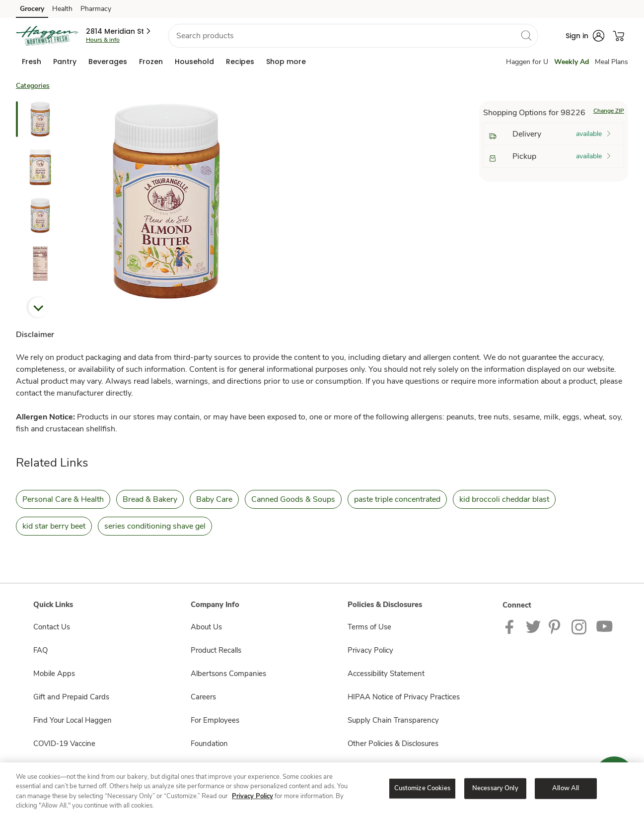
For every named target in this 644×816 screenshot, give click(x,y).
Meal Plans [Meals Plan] (611, 62)
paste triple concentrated (397, 499)
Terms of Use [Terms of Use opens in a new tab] (369, 627)
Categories (33, 86)
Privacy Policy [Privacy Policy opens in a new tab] (370, 650)
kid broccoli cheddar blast (504, 499)
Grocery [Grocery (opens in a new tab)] (32, 9)
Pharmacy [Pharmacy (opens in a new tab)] (96, 9)
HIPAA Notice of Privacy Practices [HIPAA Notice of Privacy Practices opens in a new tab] (404, 697)
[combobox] (353, 36)
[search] (526, 35)
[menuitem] (32, 62)
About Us (206, 627)
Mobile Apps (54, 674)
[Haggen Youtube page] (605, 626)
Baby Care (214, 499)
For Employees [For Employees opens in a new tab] (215, 720)
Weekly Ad (572, 62)
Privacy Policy (252, 796)
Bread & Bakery (150, 499)
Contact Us (52, 627)
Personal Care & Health (63, 499)
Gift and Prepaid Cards (71, 697)
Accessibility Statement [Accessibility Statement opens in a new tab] (386, 674)
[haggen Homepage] (47, 36)
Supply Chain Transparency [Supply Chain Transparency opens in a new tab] (393, 720)
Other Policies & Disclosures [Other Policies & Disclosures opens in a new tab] (393, 744)
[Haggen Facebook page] (512, 626)
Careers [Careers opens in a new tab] (203, 697)
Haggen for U (527, 62)
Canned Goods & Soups (293, 499)
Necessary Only (495, 788)
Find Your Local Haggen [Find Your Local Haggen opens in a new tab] (72, 720)
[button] (119, 31)
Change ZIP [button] (609, 111)
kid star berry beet (54, 526)
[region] (322, 789)
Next (38, 307)
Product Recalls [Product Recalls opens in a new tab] (216, 650)
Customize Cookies (422, 788)
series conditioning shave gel (155, 526)
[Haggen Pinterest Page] (556, 626)
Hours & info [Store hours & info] (103, 40)
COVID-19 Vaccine (64, 744)
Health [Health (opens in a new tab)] (62, 9)
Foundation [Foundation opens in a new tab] (209, 744)
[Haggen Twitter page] (533, 626)
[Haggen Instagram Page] (580, 626)
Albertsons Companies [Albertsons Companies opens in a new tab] (228, 674)
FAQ (40, 650)
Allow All (566, 788)
